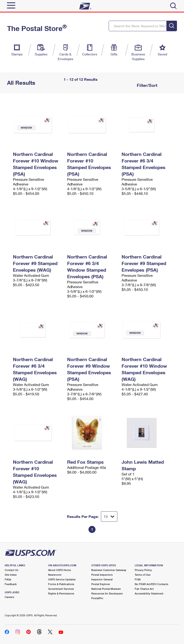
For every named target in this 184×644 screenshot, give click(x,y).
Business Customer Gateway (109, 570)
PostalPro (97, 598)
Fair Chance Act (144, 589)
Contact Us (11, 570)
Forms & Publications (61, 584)
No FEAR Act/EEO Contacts (151, 584)
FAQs (8, 579)
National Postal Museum (106, 589)
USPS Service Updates (62, 579)
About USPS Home (59, 570)
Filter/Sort (146, 85)
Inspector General (102, 579)
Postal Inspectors (102, 575)
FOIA (138, 579)
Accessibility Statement (149, 593)
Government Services (61, 589)
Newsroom (55, 575)
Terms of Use (143, 575)
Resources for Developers (107, 593)
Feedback (11, 584)
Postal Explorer (101, 584)
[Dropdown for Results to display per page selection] (109, 517)
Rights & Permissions (61, 593)
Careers (9, 597)
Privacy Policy (143, 570)
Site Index (11, 575)
